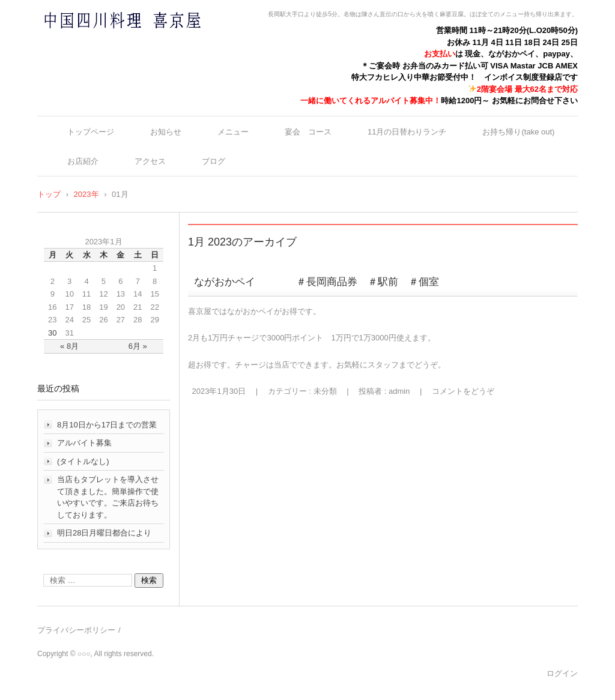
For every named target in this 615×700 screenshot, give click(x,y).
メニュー (233, 132)
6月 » (138, 346)
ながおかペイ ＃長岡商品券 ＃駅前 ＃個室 (317, 282)
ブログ (214, 161)
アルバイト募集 (84, 443)
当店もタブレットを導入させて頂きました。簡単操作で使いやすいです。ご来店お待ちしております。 (108, 497)
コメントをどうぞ (463, 391)
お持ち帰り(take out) (518, 132)
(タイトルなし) (83, 461)
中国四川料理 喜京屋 (91, 44)
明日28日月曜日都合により (104, 533)
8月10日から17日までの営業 (107, 425)
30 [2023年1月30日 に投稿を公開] (52, 333)
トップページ (91, 132)
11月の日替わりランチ (407, 132)
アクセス (150, 161)
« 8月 (69, 346)
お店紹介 (83, 161)
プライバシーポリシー (76, 630)
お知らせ (166, 132)
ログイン (562, 673)
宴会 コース (308, 132)
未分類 (325, 391)
